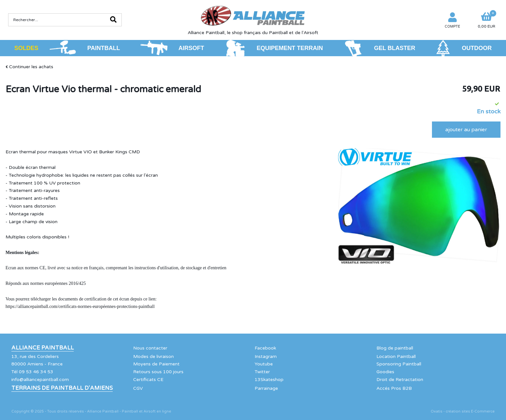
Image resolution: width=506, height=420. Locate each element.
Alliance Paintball (43, 348)
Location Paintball (396, 356)
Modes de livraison (153, 356)
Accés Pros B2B (394, 388)
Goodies (385, 372)
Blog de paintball (395, 348)
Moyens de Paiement (156, 364)
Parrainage (266, 388)
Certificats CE (148, 380)
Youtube (264, 364)
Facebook (265, 348)
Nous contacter (150, 348)
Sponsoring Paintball (399, 364)
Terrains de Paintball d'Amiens (62, 388)
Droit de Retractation (400, 380)
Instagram (266, 356)
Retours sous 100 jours (158, 372)
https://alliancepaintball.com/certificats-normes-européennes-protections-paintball (80, 306)
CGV (138, 388)
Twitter (262, 372)
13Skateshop (269, 380)
